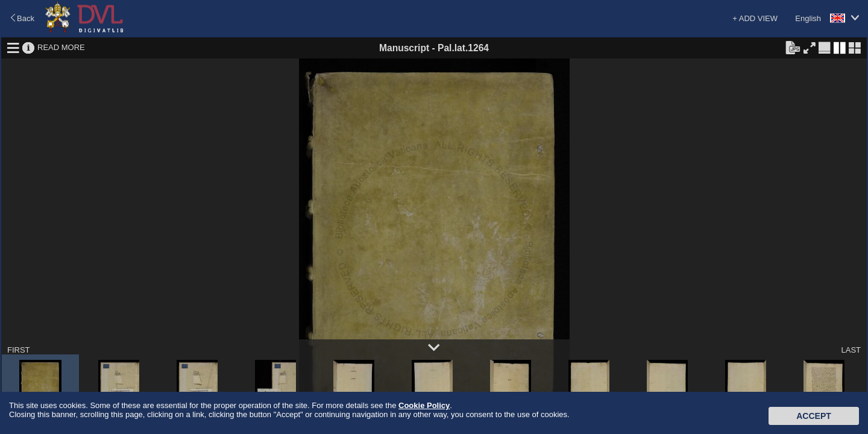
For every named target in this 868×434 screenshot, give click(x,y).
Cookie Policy (424, 405)
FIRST (19, 350)
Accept (814, 416)
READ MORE (61, 47)
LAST (851, 350)
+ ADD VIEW (755, 18)
